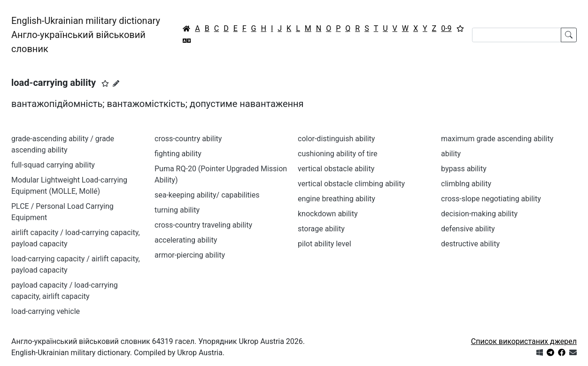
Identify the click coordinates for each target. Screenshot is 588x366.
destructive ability (470, 244)
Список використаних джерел (524, 341)
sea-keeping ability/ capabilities (207, 195)
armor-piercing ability (190, 255)
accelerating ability (186, 240)
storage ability (321, 229)
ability (451, 154)
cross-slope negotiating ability (491, 199)
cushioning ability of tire (337, 154)
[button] (105, 84)
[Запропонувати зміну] (116, 84)
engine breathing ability (337, 199)
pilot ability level (325, 244)
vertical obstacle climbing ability (351, 184)
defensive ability (468, 229)
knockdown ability (328, 214)
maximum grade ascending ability (497, 139)
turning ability (177, 210)
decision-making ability (479, 214)
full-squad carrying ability (53, 165)
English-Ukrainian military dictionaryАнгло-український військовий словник (86, 35)
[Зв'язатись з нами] (573, 353)
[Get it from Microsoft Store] (540, 353)
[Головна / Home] (186, 29)
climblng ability (466, 184)
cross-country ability (188, 139)
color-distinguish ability (336, 139)
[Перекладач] (187, 41)
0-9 (446, 28)
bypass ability (464, 169)
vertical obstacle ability (336, 169)
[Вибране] (460, 29)
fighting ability (178, 154)
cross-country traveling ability (203, 225)
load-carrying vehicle (46, 311)
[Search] (517, 35)
